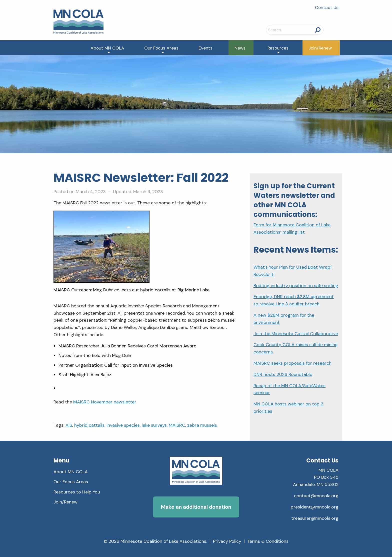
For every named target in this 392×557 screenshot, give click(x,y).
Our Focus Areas (161, 48)
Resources (278, 48)
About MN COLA (107, 48)
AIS (69, 425)
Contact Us (327, 8)
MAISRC (177, 425)
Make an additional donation (196, 507)
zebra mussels (202, 425)
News (240, 48)
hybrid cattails (89, 425)
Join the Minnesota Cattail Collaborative (296, 334)
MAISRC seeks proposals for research (292, 363)
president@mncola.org (315, 507)
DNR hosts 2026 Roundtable (283, 374)
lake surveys (154, 425)
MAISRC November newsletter (105, 402)
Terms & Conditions (268, 541)
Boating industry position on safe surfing (296, 286)
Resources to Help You (77, 492)
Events (205, 48)
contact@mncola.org (316, 496)
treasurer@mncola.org (315, 518)
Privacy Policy (227, 541)
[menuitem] (107, 48)
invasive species (123, 425)
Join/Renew (320, 48)
